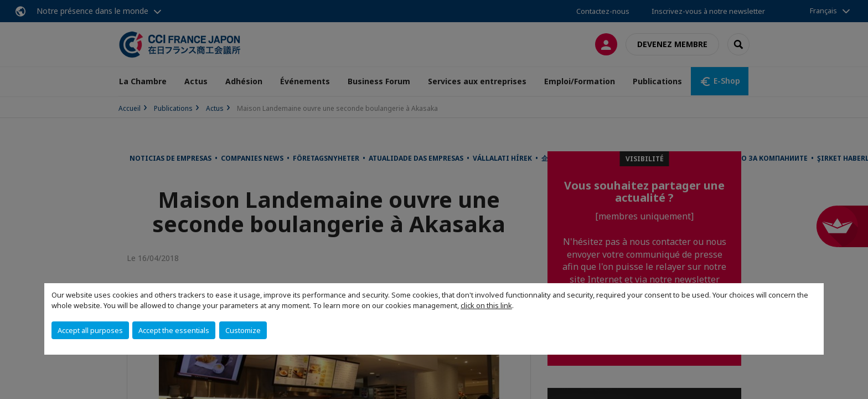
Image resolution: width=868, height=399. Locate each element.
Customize (243, 330)
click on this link (486, 305)
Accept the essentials (174, 330)
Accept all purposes (90, 330)
